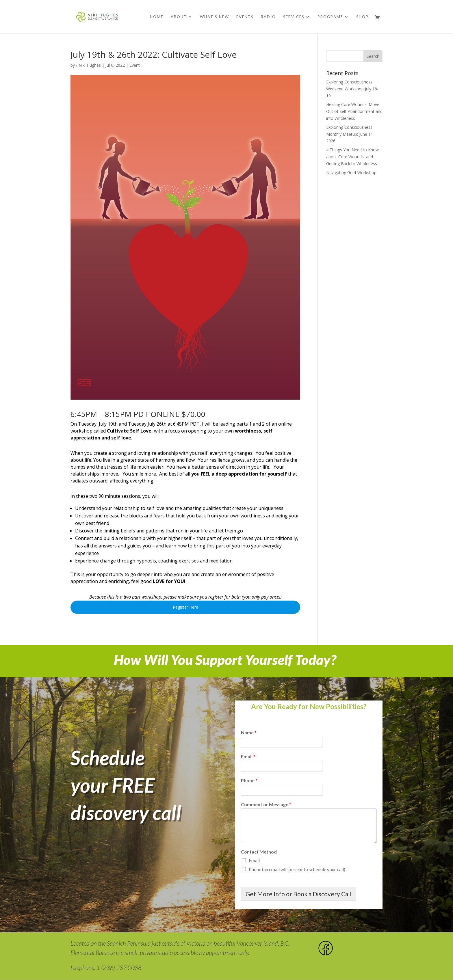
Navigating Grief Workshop (351, 173)
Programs (330, 17)
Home (157, 17)
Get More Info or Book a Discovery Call (299, 894)
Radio (268, 17)
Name (249, 732)
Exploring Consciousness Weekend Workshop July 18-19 (352, 89)
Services (294, 17)
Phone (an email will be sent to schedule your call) (297, 869)
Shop (362, 17)
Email (248, 756)
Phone (249, 780)
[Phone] (282, 790)
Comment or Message (266, 804)
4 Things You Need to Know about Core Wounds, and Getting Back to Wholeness (352, 157)
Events (245, 17)
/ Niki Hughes (88, 65)
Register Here (185, 607)
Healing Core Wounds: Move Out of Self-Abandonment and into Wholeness (354, 111)
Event (135, 65)
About (179, 17)
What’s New (215, 17)
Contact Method (259, 852)
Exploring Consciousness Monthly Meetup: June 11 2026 (350, 134)
